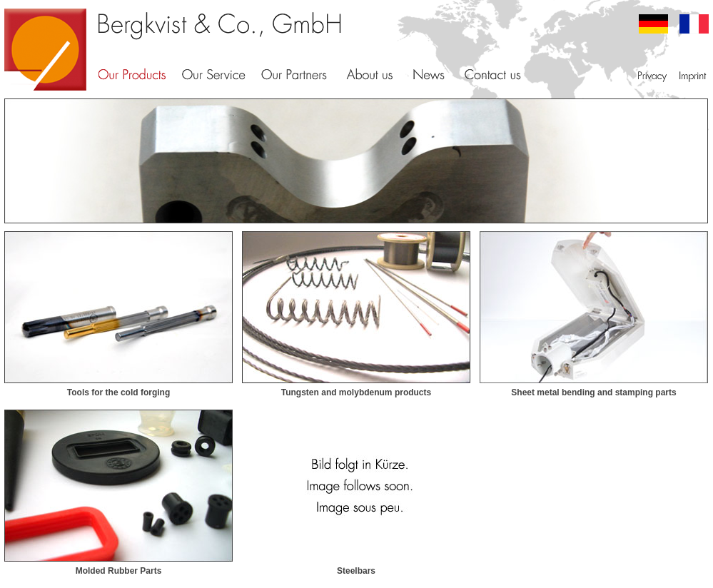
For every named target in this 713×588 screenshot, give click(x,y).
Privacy (652, 75)
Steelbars (356, 571)
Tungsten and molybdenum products (356, 392)
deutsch (653, 24)
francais (694, 24)
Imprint (692, 75)
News (429, 75)
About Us (369, 75)
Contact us (493, 75)
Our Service (214, 75)
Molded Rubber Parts (119, 571)
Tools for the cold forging (118, 392)
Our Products (132, 75)
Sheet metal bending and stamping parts (593, 392)
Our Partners (294, 75)
